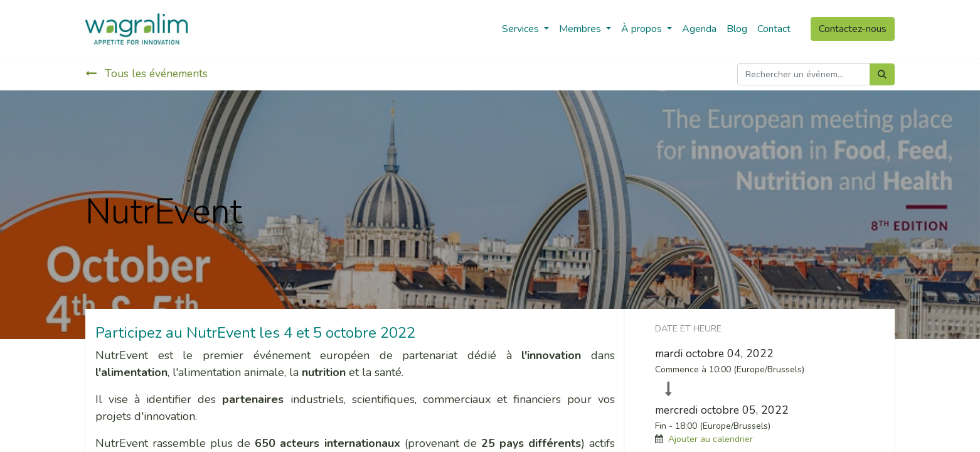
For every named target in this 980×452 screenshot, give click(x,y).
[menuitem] (699, 29)
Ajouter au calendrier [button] (711, 439)
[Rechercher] (882, 74)
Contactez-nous (853, 29)
